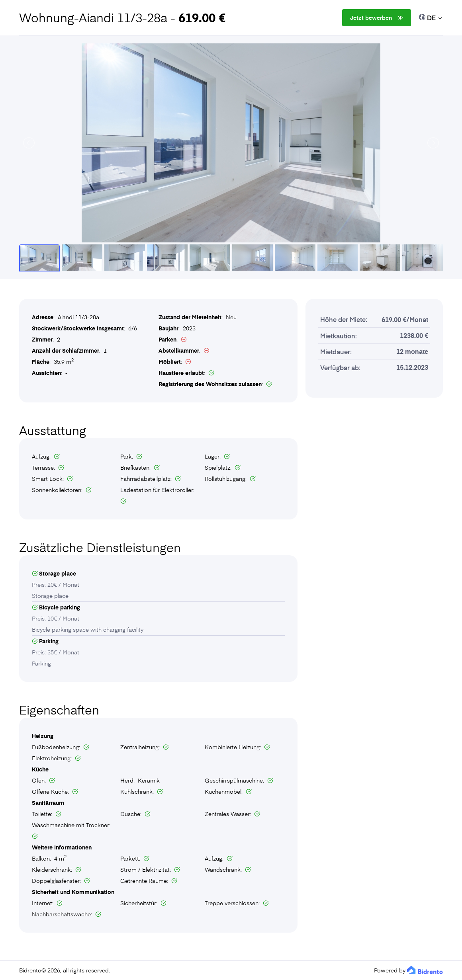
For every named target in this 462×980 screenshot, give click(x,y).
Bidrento (30, 970)
